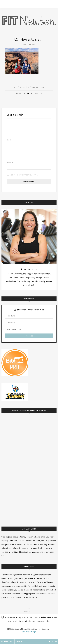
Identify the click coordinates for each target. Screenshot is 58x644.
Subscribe (7, 641)
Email (10, 151)
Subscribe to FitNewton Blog (29, 310)
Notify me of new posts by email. (24, 175)
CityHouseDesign (29, 632)
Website (10, 162)
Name (10, 140)
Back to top (29, 610)
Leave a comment (38, 87)
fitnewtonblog (23, 87)
